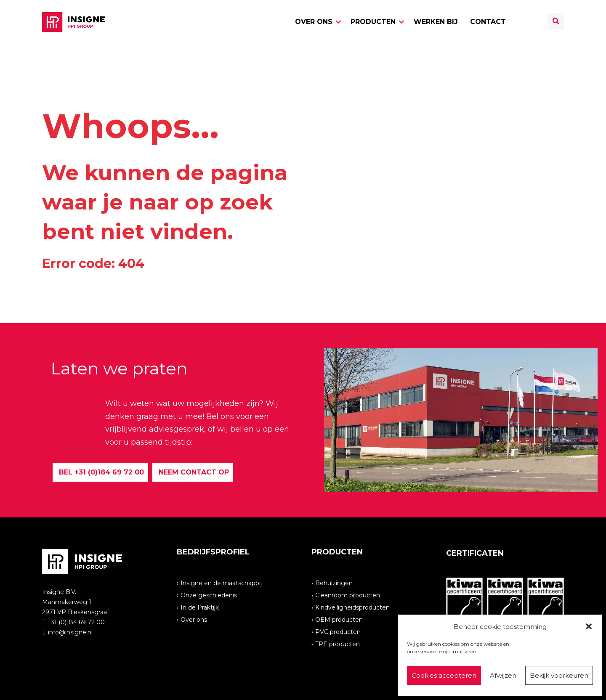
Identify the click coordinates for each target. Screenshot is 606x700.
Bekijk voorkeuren (559, 675)
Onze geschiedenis (209, 595)
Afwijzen (503, 675)
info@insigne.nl (70, 632)
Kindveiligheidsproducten (352, 607)
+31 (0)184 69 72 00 (76, 622)
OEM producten (339, 619)
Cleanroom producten (348, 595)
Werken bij (436, 22)
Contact (488, 22)
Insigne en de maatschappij (221, 583)
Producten (373, 22)
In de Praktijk (200, 607)
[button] (589, 626)
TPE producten (338, 644)
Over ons (314, 22)
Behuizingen (334, 583)
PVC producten (338, 631)
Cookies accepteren (444, 675)
